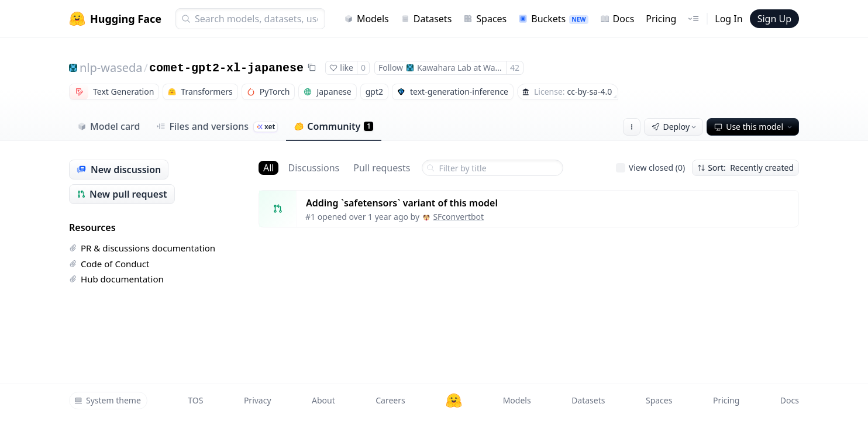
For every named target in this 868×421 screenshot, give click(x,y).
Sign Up (774, 19)
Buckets (553, 19)
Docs (617, 19)
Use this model (754, 127)
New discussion (119, 170)
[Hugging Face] (454, 401)
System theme (108, 400)
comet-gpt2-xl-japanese (226, 68)
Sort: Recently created (745, 168)
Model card (108, 126)
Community (334, 126)
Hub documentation (116, 279)
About (323, 400)
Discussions (314, 168)
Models (366, 19)
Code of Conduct (109, 264)
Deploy (675, 127)
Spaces (485, 19)
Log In (728, 19)
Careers (390, 400)
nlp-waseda (111, 68)
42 (515, 68)
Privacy (258, 400)
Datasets (426, 19)
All (268, 168)
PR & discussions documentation (142, 248)
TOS (195, 400)
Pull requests (382, 168)
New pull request (122, 194)
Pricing (661, 19)
